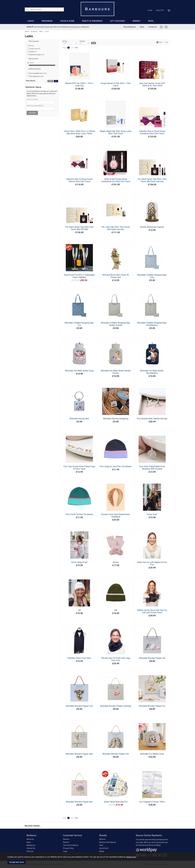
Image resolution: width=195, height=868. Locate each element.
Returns (66, 842)
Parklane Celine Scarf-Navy (79, 658)
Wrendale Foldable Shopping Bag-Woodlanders (152, 324)
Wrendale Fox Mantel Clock (152, 754)
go (56, 81)
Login (150, 10)
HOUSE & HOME (67, 21)
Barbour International (108, 842)
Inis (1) (31, 46)
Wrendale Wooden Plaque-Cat (152, 658)
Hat (79, 610)
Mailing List (31, 845)
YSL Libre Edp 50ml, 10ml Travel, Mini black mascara (116, 228)
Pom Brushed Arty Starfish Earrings (152, 419)
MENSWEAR (47, 21)
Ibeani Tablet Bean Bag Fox (116, 802)
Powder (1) (32, 52)
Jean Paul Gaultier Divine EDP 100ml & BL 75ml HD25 (152, 84)
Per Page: (85, 42)
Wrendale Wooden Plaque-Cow (79, 706)
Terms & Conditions (71, 845)
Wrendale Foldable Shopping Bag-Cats (152, 276)
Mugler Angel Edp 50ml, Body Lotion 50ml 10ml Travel (116, 132)
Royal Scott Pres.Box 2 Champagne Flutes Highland (79, 276)
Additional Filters (35, 69)
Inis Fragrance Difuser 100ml (152, 802)
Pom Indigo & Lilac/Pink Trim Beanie (116, 466)
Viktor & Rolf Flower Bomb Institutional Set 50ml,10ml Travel (116, 180)
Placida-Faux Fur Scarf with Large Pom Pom (116, 659)
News (142, 27)
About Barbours (130, 27)
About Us (30, 839)
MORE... (151, 21)
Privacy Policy (68, 848)
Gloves (116, 562)
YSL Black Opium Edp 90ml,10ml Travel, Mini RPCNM (79, 228)
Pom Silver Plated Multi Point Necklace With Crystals (152, 468)
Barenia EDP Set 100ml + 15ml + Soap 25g (79, 84)
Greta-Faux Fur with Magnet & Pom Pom (152, 563)
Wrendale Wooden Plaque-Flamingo (116, 706)
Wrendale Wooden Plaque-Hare (79, 754)
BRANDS (136, 21)
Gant (101, 845)
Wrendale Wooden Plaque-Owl (116, 754)
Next (76, 48)
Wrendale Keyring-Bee (79, 419)
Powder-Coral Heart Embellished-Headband (116, 516)
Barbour (102, 839)
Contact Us (153, 27)
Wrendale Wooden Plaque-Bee (79, 802)
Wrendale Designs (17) (36, 54)
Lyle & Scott (104, 848)
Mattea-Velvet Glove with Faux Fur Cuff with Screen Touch (152, 611)
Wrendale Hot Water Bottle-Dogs (79, 371)
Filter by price (33, 59)
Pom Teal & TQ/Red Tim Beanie (79, 514)
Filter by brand (34, 41)
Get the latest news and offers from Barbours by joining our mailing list (58, 27)
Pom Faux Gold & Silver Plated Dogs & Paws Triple (79, 468)
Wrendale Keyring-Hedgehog (116, 419)
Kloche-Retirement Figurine (152, 227)
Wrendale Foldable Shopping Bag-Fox (79, 324)
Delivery (66, 839)
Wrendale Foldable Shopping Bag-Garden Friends (116, 324)
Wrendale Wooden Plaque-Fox (152, 706)
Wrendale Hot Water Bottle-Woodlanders (152, 372)
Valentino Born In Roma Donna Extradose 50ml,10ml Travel (152, 132)
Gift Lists (30, 851)
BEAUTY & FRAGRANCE (92, 21)
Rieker (102, 851)
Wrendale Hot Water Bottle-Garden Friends (116, 372)
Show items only (37, 73)
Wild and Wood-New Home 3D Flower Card (116, 276)
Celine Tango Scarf (79, 562)
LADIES (31, 21)
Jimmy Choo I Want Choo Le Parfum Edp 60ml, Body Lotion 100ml (79, 132)
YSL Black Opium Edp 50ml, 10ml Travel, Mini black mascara (152, 180)
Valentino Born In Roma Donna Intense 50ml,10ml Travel (79, 180)
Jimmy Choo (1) (34, 49)
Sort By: (70, 42)
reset (50, 81)
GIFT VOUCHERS (118, 21)
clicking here (131, 857)
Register (160, 10)
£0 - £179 (30, 63)
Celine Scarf (152, 514)
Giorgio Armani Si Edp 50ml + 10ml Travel (116, 84)
